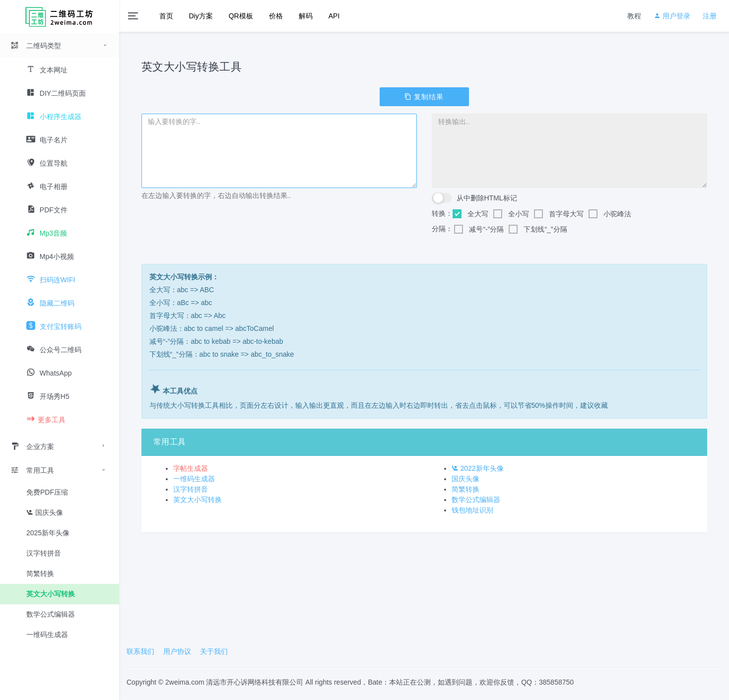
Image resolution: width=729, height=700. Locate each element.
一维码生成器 (47, 635)
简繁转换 (40, 573)
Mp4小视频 (50, 256)
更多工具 (46, 420)
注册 (710, 16)
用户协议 (177, 651)
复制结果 (424, 97)
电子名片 (47, 140)
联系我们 (140, 651)
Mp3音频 (47, 233)
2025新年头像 (48, 533)
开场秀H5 (48, 396)
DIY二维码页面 (56, 93)
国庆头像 (45, 512)
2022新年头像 (478, 468)
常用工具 (32, 470)
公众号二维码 (54, 350)
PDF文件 (47, 210)
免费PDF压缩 (47, 492)
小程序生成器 (54, 117)
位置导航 (47, 163)
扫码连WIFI (51, 280)
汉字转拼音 (44, 553)
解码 (306, 16)
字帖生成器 (191, 468)
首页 (166, 16)
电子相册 (47, 187)
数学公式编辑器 (51, 614)
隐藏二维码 (50, 303)
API (334, 16)
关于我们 (214, 651)
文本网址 (47, 70)
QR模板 (241, 16)
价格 (276, 16)
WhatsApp (49, 373)
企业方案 (32, 446)
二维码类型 (36, 46)
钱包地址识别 (472, 510)
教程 (634, 16)
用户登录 (672, 16)
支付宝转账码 (54, 326)
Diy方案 (201, 16)
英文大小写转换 (51, 594)
